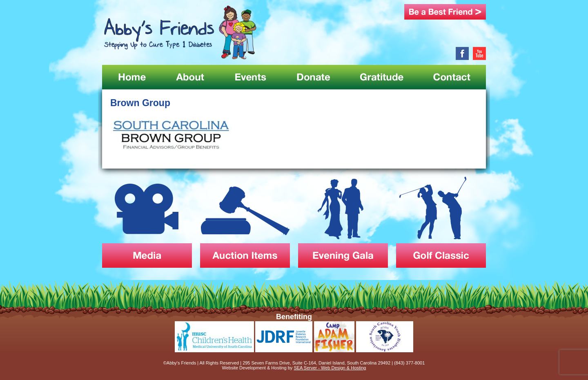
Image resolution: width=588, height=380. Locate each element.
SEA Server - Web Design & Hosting (330, 368)
